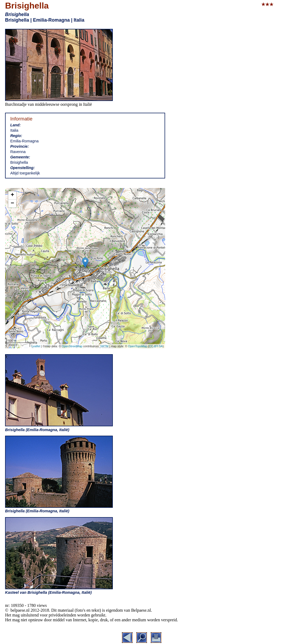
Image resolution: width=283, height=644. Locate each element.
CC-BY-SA (156, 346)
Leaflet (36, 346)
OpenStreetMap (72, 346)
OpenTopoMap (138, 346)
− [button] (12, 204)
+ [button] (12, 195)
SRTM (104, 346)
